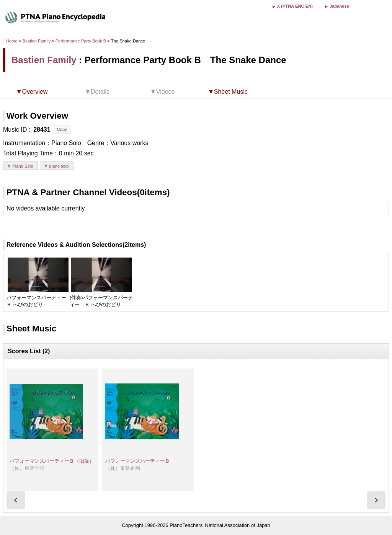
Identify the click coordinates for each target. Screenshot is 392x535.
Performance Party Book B (82, 41)
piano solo (59, 166)
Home (12, 41)
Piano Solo (23, 166)
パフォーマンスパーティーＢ (138, 461)
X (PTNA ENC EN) (295, 6)
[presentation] (16, 500)
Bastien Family (37, 41)
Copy (62, 129)
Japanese (339, 6)
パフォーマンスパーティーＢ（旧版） (52, 461)
